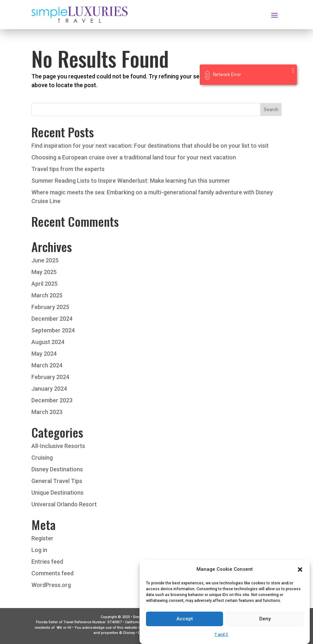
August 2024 (48, 342)
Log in (39, 550)
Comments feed (52, 573)
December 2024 (52, 319)
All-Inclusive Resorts (58, 446)
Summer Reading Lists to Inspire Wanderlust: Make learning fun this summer (131, 181)
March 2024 (47, 365)
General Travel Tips (57, 481)
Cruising (42, 458)
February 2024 (50, 377)
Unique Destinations (57, 493)
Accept (185, 627)
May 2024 (44, 354)
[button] (300, 577)
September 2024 (53, 330)
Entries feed (47, 562)
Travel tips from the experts (68, 169)
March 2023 (47, 412)
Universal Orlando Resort (64, 504)
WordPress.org (51, 585)
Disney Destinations (57, 469)
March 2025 (47, 295)
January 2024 (49, 389)
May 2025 (44, 272)
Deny (265, 627)
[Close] (293, 70)
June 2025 (45, 260)
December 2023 (52, 400)
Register (42, 538)
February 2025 (50, 307)
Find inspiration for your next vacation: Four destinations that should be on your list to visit (150, 146)
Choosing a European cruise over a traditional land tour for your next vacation (134, 157)
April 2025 (45, 284)
